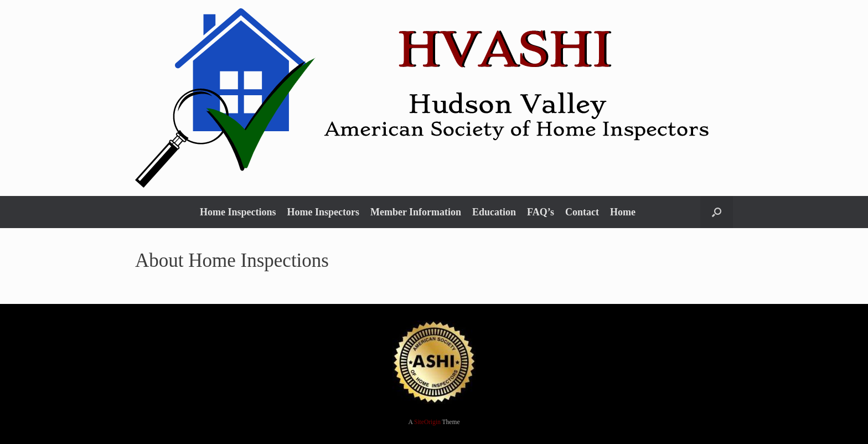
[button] (717, 212)
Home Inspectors (323, 212)
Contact (582, 212)
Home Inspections (238, 212)
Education (494, 212)
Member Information (416, 212)
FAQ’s (541, 212)
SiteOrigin (427, 422)
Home (623, 212)
